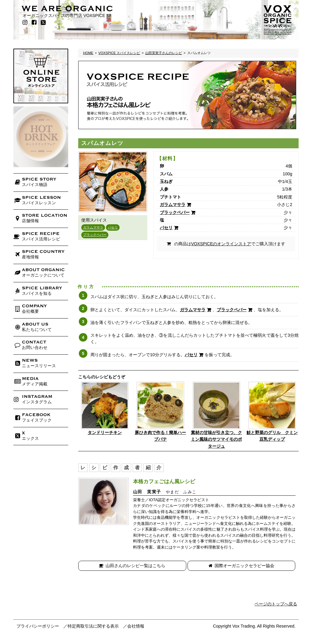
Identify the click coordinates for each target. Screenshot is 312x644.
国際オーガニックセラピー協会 (244, 566)
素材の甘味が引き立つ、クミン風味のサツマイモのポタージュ (216, 439)
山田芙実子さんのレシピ (164, 53)
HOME (88, 53)
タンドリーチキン (105, 432)
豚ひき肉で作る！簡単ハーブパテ (160, 436)
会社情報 (136, 626)
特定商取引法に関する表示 (93, 626)
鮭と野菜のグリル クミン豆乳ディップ (272, 436)
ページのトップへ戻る (276, 604)
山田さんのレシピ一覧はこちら (135, 566)
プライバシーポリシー (38, 626)
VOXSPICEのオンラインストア (221, 244)
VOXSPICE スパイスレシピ (119, 53)
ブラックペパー (95, 235)
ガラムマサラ (93, 227)
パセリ (113, 227)
